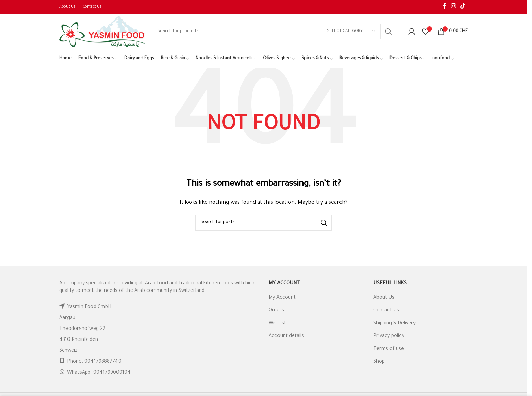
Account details (286, 337)
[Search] (274, 32)
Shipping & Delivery (394, 324)
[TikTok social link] (463, 7)
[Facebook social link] (445, 7)
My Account (282, 298)
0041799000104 (112, 373)
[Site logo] (102, 32)
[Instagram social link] (453, 7)
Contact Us (386, 311)
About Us (384, 298)
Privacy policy (389, 337)
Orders (276, 311)
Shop (379, 362)
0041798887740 (103, 362)
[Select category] (351, 32)
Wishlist (277, 324)
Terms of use (389, 349)
